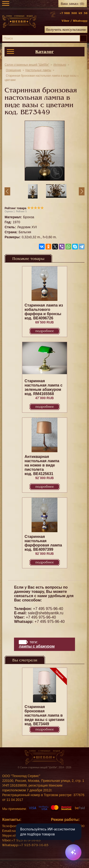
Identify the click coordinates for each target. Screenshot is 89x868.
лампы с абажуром (37, 646)
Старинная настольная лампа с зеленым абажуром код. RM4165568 (44, 387)
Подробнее (45, 331)
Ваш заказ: (73, 4)
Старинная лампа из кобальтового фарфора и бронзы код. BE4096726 (44, 312)
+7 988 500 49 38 (73, 13)
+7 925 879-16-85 (26, 840)
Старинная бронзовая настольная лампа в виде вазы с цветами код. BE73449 (45, 715)
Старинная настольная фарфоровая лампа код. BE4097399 (43, 543)
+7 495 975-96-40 (48, 609)
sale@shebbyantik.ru (46, 613)
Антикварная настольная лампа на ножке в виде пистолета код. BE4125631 (42, 465)
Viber (65, 21)
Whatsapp (80, 21)
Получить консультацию (66, 30)
